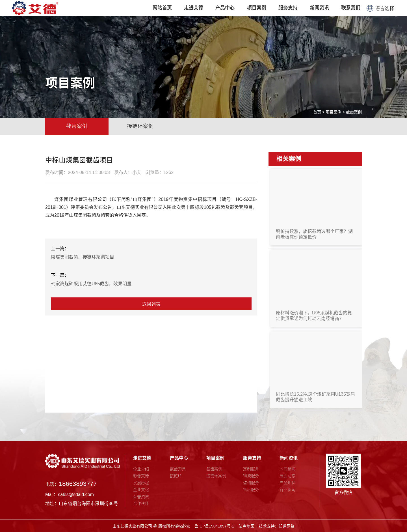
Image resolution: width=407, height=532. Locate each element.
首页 (317, 112)
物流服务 (251, 476)
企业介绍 (141, 469)
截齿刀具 (178, 469)
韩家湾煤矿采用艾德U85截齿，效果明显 (91, 284)
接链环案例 (140, 126)
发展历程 (141, 483)
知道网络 (287, 526)
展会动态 (287, 476)
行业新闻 (287, 490)
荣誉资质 (141, 497)
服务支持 (252, 458)
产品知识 (287, 483)
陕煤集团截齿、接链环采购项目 (83, 257)
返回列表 (151, 304)
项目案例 (334, 112)
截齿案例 (354, 112)
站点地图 (246, 526)
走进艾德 (142, 458)
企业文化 (141, 490)
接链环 (176, 476)
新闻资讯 (289, 458)
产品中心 (179, 458)
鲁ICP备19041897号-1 (214, 526)
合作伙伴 (141, 503)
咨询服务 (251, 483)
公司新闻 (287, 469)
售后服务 (251, 490)
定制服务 (251, 469)
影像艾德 (141, 476)
